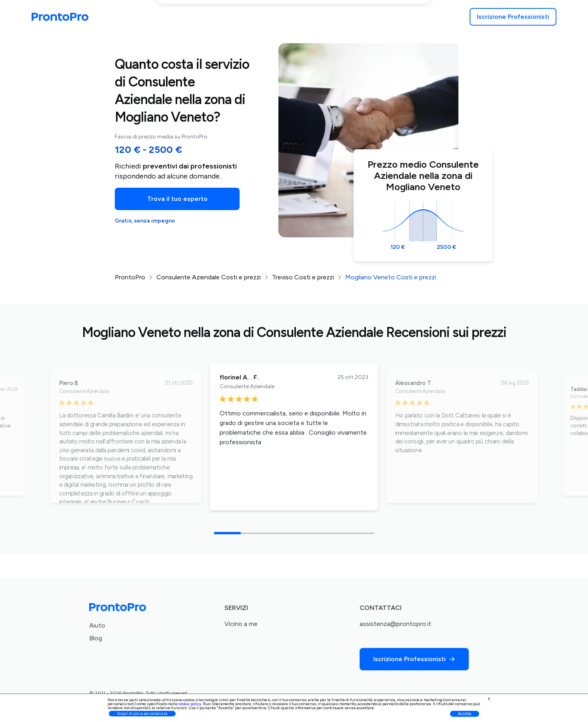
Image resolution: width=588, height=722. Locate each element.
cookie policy (190, 704)
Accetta (465, 714)
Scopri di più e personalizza (142, 713)
